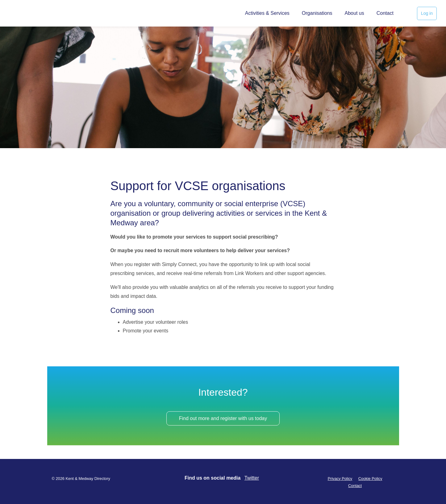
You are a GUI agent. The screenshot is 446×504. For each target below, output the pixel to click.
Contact (385, 13)
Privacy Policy (340, 479)
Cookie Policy (370, 479)
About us (354, 13)
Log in (427, 13)
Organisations (317, 13)
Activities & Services (267, 13)
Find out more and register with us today (223, 421)
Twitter (252, 478)
